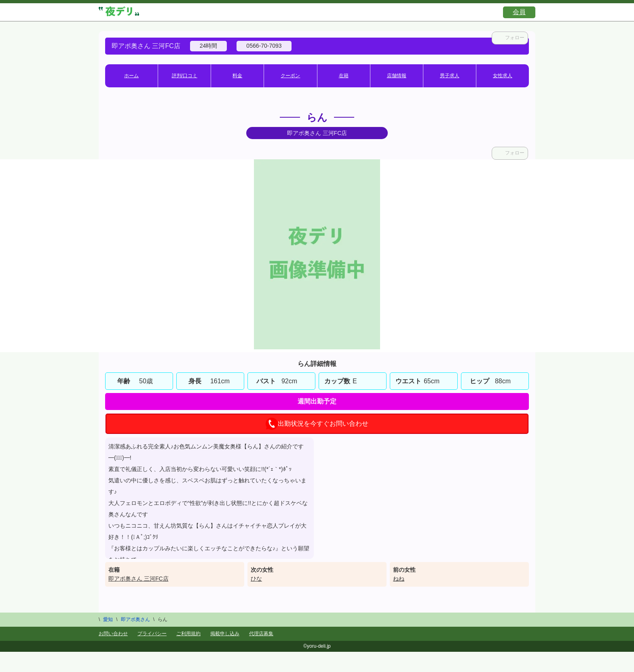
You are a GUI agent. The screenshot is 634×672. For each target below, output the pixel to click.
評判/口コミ (185, 76)
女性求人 (503, 76)
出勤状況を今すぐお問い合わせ (317, 424)
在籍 (344, 76)
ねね (399, 579)
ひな (256, 579)
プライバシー (152, 634)
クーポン (290, 76)
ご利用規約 (188, 634)
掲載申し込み (225, 634)
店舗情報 (397, 76)
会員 (519, 12)
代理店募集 (261, 634)
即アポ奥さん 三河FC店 (138, 579)
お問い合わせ (113, 634)
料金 (237, 76)
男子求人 (450, 76)
